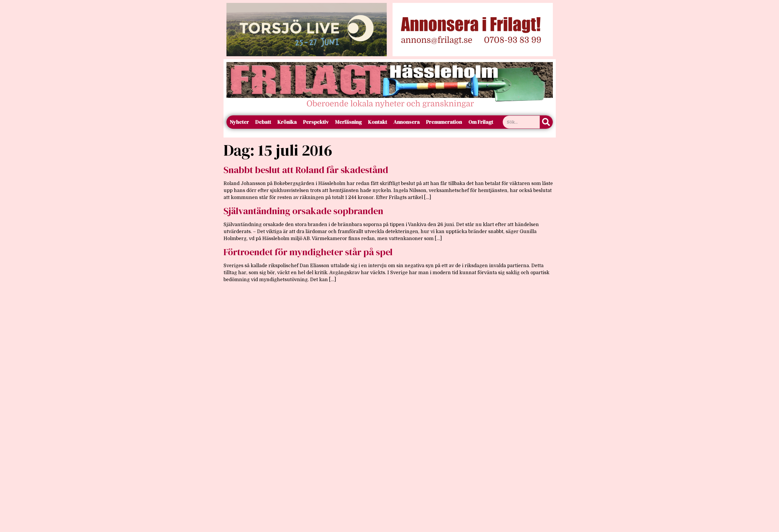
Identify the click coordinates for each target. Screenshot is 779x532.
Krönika (287, 122)
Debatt (263, 122)
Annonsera (407, 122)
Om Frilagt (481, 122)
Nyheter (239, 122)
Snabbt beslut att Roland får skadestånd (306, 170)
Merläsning (348, 122)
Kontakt (378, 122)
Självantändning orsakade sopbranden (303, 211)
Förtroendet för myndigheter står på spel (308, 252)
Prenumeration (444, 122)
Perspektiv (316, 122)
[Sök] (546, 122)
